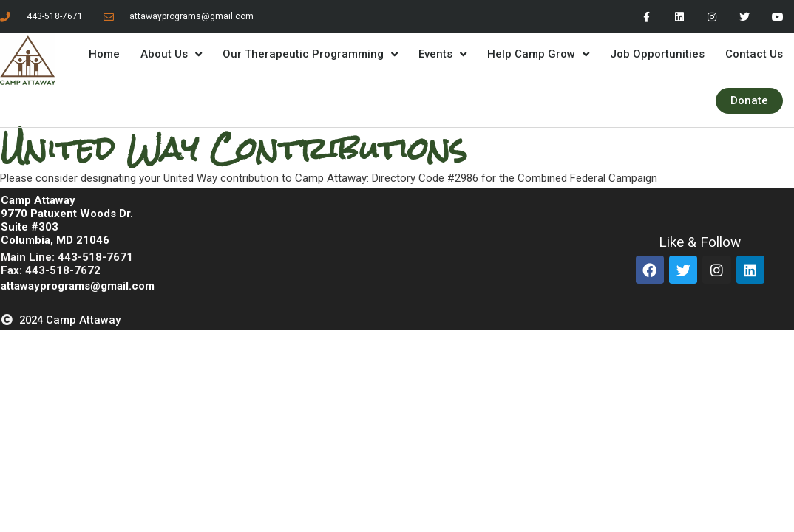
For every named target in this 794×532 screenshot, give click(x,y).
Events (442, 54)
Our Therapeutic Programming (310, 54)
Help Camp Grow (538, 54)
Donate (749, 100)
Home (104, 54)
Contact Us (754, 54)
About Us (171, 54)
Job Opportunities (657, 54)
